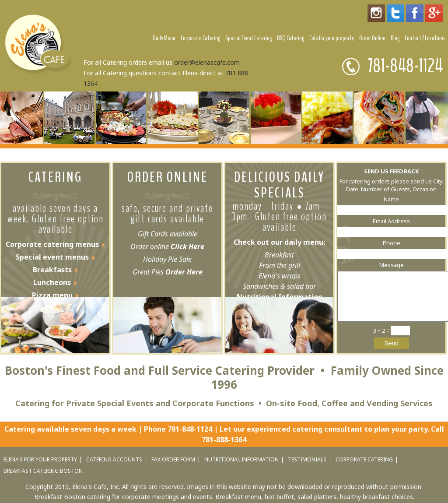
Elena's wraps (280, 276)
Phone (392, 243)
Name (391, 199)
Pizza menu (52, 295)
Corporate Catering (200, 38)
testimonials (307, 460)
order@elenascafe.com (207, 62)
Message (392, 265)
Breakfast (279, 255)
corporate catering (364, 460)
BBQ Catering (290, 38)
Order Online (372, 38)
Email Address (391, 221)
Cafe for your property (332, 38)
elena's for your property (40, 460)
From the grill (280, 265)
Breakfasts (52, 270)
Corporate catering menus (52, 244)
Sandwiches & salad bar (279, 286)
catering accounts (114, 460)
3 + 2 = (382, 331)
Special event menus (52, 257)
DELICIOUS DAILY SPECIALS (279, 185)
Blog (395, 38)
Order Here (183, 272)
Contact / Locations (425, 38)
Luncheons (52, 282)
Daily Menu (164, 38)
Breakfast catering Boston (43, 471)
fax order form (173, 460)
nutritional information (241, 460)
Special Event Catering (248, 38)
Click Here (187, 246)
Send (391, 343)
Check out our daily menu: (279, 242)
